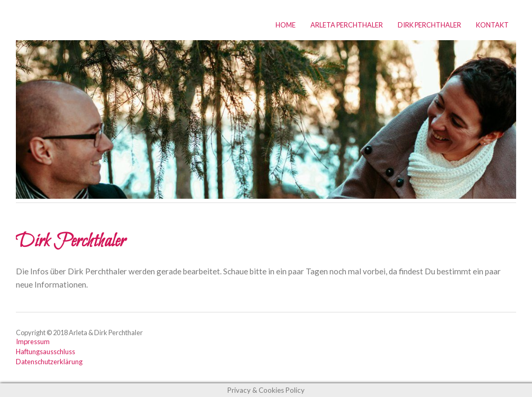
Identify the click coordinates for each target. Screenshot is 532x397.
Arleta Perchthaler (347, 25)
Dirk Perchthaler (429, 25)
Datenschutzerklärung (49, 362)
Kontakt (492, 25)
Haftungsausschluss (45, 352)
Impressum (33, 341)
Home (286, 25)
